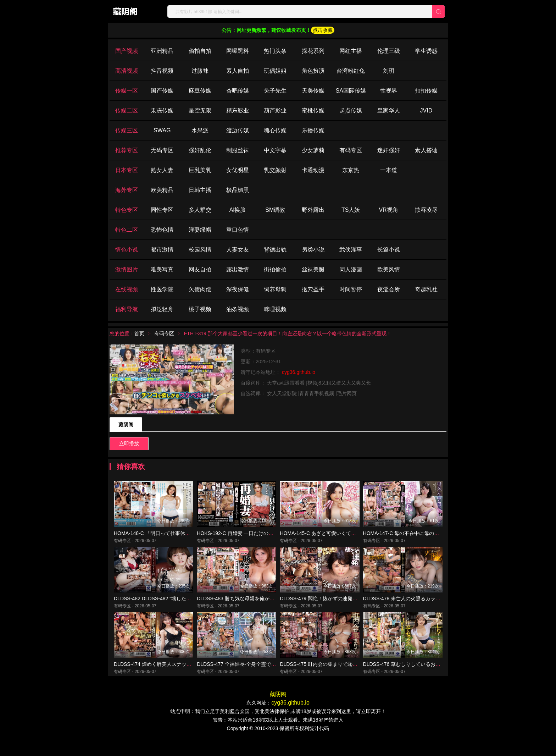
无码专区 (162, 150)
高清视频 (127, 71)
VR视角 (388, 210)
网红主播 (351, 51)
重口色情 (238, 230)
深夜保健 (238, 289)
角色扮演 (313, 71)
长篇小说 (389, 250)
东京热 (351, 170)
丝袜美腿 (313, 269)
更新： (248, 362)
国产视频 (127, 51)
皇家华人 (389, 111)
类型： (248, 351)
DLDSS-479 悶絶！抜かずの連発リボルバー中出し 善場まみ (346, 609)
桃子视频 (200, 309)
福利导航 (127, 309)
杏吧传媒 (238, 91)
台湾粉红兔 (351, 71)
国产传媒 (162, 91)
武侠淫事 (351, 250)
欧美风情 (389, 269)
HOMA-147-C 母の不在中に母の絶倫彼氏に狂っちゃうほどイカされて (441, 539)
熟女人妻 (162, 170)
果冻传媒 (162, 111)
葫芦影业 (275, 111)
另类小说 (313, 250)
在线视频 (127, 289)
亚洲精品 (162, 51)
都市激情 (162, 250)
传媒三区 (127, 130)
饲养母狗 (275, 289)
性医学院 (162, 289)
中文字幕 (275, 150)
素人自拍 (238, 71)
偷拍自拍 (200, 51)
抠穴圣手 (313, 289)
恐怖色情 (162, 230)
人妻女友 (238, 250)
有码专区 (351, 150)
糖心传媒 (275, 130)
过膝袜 (200, 71)
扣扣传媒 (426, 91)
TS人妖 (351, 210)
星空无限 (200, 111)
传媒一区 (127, 91)
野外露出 (313, 210)
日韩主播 (200, 190)
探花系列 (313, 51)
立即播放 (129, 443)
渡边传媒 (238, 130)
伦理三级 (389, 51)
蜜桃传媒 (313, 111)
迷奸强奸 (389, 150)
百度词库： (254, 383)
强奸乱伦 (200, 150)
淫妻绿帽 (200, 230)
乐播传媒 (313, 130)
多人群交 (200, 210)
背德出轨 (275, 250)
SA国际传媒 (351, 91)
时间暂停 (351, 289)
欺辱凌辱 (426, 210)
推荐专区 (127, 150)
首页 (139, 333)
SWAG (162, 130)
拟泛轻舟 (162, 309)
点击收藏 (323, 30)
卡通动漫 (313, 170)
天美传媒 (313, 91)
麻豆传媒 (200, 91)
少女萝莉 (313, 150)
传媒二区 (127, 111)
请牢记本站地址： (261, 372)
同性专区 (162, 210)
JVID (426, 111)
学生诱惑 (426, 51)
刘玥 (389, 71)
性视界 (389, 91)
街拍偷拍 (275, 269)
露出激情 (238, 269)
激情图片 (127, 269)
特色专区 (127, 210)
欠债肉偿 (200, 289)
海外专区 (127, 190)
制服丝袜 (238, 150)
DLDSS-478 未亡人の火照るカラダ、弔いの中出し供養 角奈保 (432, 609)
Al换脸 (238, 210)
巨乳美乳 (200, 170)
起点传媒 (351, 111)
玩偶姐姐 (275, 71)
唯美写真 (162, 269)
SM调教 (275, 210)
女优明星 (238, 170)
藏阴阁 (126, 425)
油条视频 (238, 309)
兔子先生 (275, 91)
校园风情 (200, 250)
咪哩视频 (275, 309)
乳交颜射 (275, 170)
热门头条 (275, 51)
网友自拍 (200, 269)
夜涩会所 (389, 289)
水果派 (200, 130)
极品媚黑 (238, 190)
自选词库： (254, 393)
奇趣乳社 (426, 289)
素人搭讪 (426, 150)
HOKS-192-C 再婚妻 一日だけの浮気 (238, 539)
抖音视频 (162, 71)
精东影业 (238, 111)
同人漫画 (351, 269)
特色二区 (127, 230)
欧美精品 (162, 190)
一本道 (389, 170)
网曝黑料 (238, 51)
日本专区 (127, 170)
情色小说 (127, 250)
